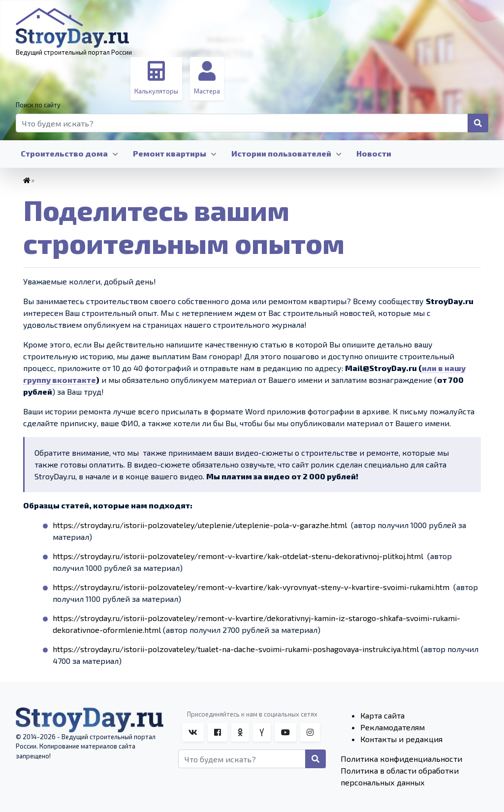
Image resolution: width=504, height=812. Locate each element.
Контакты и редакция (401, 739)
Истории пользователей (281, 153)
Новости (374, 153)
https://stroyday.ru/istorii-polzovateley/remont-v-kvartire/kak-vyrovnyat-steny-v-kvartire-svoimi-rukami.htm (251, 587)
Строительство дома (64, 153)
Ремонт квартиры (170, 153)
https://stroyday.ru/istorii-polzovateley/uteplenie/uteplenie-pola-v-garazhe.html (200, 525)
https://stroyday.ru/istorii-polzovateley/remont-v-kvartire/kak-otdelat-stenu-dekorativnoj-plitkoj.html (238, 556)
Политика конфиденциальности (401, 759)
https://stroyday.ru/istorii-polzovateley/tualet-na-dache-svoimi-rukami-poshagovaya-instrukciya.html (236, 649)
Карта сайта (382, 715)
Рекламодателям (393, 727)
